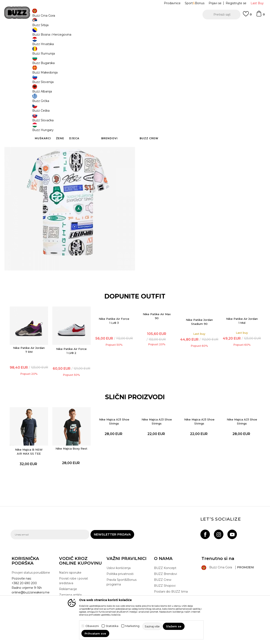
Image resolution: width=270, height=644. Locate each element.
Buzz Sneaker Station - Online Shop (32, 34)
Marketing (132, 626)
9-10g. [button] (150, 70)
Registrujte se (236, 3)
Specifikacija (198, 135)
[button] (221, 15)
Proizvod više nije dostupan (176, 90)
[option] (135, 27)
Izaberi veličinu (155, 63)
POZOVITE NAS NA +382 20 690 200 (126, 27)
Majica (87, 34)
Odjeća (76, 34)
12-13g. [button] (181, 70)
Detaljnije (177, 127)
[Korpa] (260, 16)
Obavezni (92, 626)
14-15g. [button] (197, 70)
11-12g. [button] (166, 70)
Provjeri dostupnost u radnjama (198, 149)
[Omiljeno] (247, 16)
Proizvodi (63, 34)
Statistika (112, 626)
